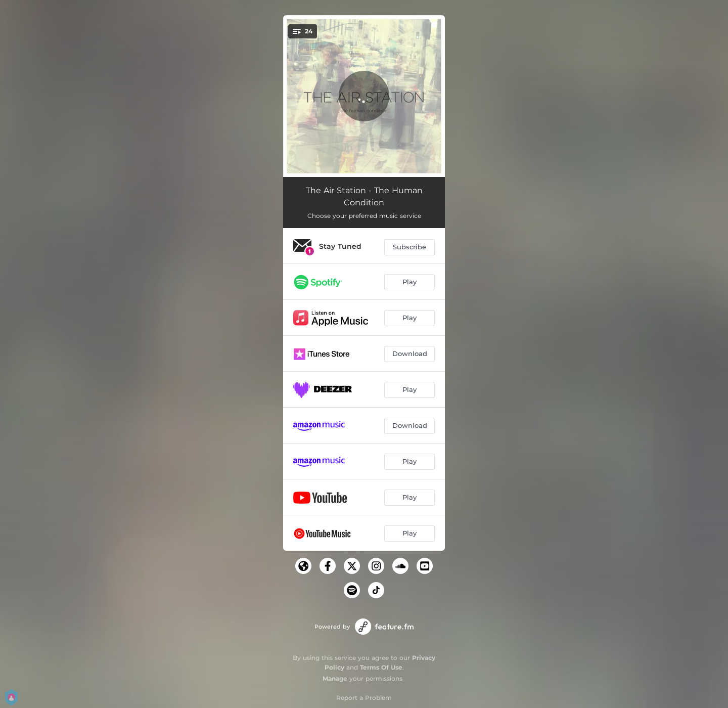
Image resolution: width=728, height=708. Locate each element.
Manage (335, 678)
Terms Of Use (381, 667)
